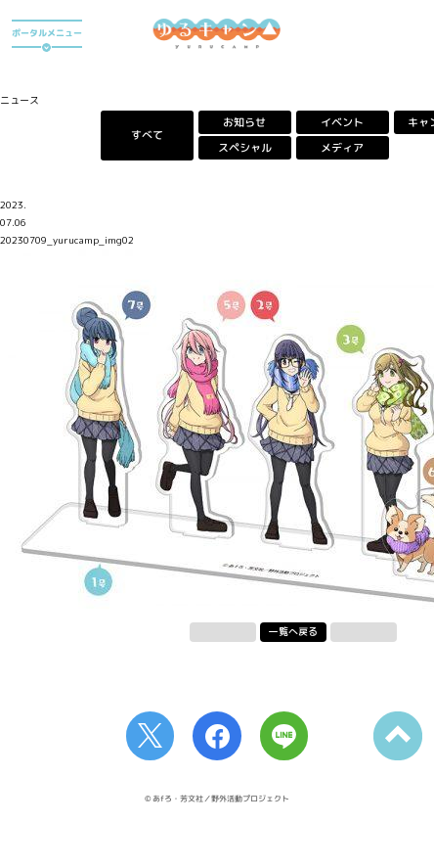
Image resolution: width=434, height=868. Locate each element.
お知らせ (244, 122)
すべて (147, 135)
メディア (342, 148)
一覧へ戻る (293, 631)
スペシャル (245, 148)
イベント (342, 122)
